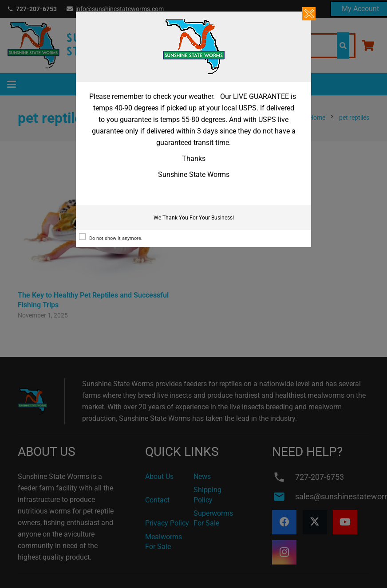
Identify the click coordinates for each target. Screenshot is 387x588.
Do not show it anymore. (116, 238)
